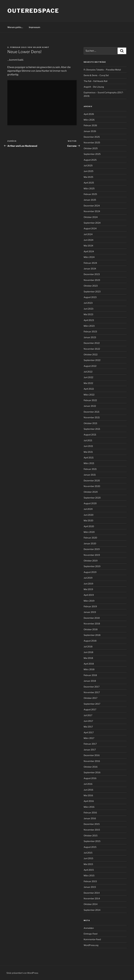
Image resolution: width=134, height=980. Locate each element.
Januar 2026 (90, 131)
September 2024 (92, 223)
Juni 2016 (88, 790)
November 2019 (92, 555)
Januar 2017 (90, 750)
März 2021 (89, 463)
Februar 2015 (90, 881)
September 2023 (92, 292)
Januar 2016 (90, 818)
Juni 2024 (88, 240)
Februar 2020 (90, 538)
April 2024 (89, 251)
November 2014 (92, 898)
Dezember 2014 (92, 893)
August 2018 (90, 641)
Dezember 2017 (92, 687)
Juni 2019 (88, 584)
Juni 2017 (88, 721)
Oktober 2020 (91, 492)
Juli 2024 (88, 234)
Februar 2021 (90, 469)
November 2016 (92, 761)
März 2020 (89, 532)
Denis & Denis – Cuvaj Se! (96, 75)
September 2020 (92, 498)
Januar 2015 (90, 887)
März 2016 (89, 807)
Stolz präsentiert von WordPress (22, 973)
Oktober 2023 (91, 286)
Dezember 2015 (92, 824)
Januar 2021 (90, 475)
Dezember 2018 (92, 618)
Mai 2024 (88, 246)
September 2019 (92, 566)
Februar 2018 (90, 675)
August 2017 (90, 709)
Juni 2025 (88, 171)
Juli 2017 (88, 715)
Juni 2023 (88, 309)
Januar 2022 (90, 406)
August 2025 (90, 160)
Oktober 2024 (91, 217)
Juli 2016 (88, 784)
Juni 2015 (88, 858)
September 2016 (92, 772)
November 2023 (92, 280)
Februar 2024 (90, 263)
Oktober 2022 (91, 354)
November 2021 (92, 417)
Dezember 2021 (92, 412)
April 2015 (89, 870)
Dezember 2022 (92, 343)
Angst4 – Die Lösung (94, 87)
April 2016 (89, 801)
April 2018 (89, 664)
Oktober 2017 (90, 698)
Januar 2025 (90, 200)
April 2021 (89, 458)
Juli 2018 (88, 647)
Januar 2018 (90, 681)
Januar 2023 (90, 337)
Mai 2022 (88, 383)
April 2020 (89, 526)
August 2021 (90, 435)
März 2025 (89, 188)
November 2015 (92, 830)
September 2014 (92, 910)
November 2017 (92, 692)
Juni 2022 (88, 377)
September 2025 (92, 154)
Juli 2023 (88, 303)
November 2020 (92, 486)
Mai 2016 (88, 795)
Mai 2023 (88, 314)
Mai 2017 (88, 727)
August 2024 (90, 228)
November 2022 (92, 349)
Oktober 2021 (90, 423)
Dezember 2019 (92, 549)
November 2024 (92, 211)
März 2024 (89, 257)
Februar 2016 (90, 813)
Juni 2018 (88, 652)
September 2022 (92, 360)
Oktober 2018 (91, 629)
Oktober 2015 (91, 836)
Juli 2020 (88, 509)
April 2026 (89, 114)
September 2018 (92, 635)
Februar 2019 (90, 606)
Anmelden (89, 928)
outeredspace (33, 11)
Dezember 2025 (92, 137)
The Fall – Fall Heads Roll (95, 81)
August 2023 (90, 297)
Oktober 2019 (91, 561)
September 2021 (92, 429)
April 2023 (89, 320)
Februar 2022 (90, 400)
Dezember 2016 (92, 755)
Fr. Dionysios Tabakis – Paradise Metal (102, 70)
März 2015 (89, 875)
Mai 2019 (88, 589)
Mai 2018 (88, 658)
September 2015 (92, 841)
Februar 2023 (90, 331)
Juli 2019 (88, 578)
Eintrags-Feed (90, 934)
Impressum (35, 27)
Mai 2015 (88, 864)
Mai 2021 (88, 452)
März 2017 (89, 738)
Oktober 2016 (91, 767)
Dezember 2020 (92, 481)
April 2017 (89, 732)
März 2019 (89, 601)
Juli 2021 (88, 440)
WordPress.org (91, 945)
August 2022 (90, 366)
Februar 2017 (90, 744)
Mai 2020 (88, 520)
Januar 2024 (90, 269)
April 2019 (89, 595)
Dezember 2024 (92, 206)
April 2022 (89, 389)
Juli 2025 (88, 165)
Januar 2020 (90, 543)
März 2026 (89, 120)
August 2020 (90, 503)
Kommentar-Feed (92, 939)
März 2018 (89, 669)
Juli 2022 (88, 372)
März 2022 (89, 395)
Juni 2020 (89, 515)
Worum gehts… (15, 27)
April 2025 (89, 183)
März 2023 (89, 326)
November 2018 (92, 624)
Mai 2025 (88, 177)
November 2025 (92, 143)
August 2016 (90, 778)
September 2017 (92, 704)
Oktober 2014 (91, 904)
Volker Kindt (41, 47)
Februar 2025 (90, 194)
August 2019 (90, 572)
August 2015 (90, 847)
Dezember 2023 (92, 274)
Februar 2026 (90, 125)
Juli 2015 (88, 853)
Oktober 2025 (91, 148)
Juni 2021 (88, 446)
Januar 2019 (90, 612)
